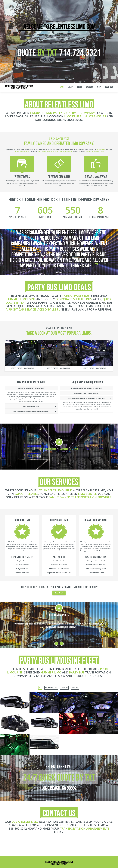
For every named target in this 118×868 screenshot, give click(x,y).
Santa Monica (25, 152)
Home (62, 87)
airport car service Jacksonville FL (33, 309)
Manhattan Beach (53, 152)
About (71, 87)
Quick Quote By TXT (59, 138)
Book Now (109, 87)
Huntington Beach (66, 152)
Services (89, 87)
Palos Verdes (42, 152)
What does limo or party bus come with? (31, 388)
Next (62, 644)
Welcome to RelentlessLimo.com (59, 27)
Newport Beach (99, 152)
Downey (16, 152)
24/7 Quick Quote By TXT (59, 777)
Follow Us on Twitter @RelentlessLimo (59, 449)
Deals (80, 87)
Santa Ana (89, 152)
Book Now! (59, 593)
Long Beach (101, 149)
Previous (56, 644)
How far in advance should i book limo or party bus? (31, 412)
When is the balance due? (31, 407)
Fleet (99, 87)
